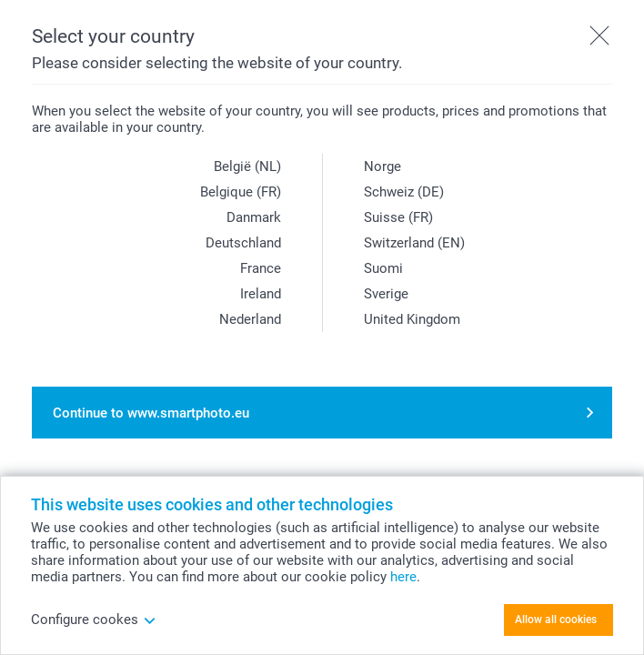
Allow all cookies (556, 620)
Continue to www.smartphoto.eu (151, 413)
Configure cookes (94, 620)
